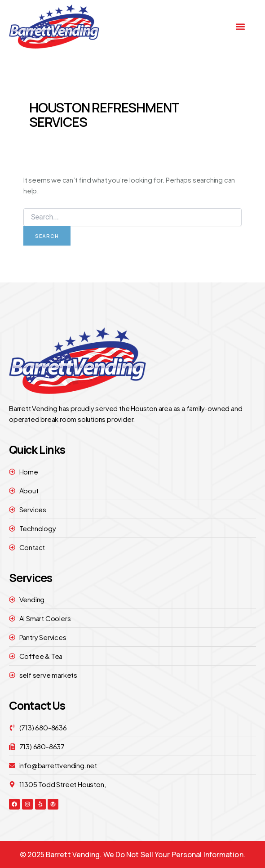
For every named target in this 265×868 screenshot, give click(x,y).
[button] (241, 26)
